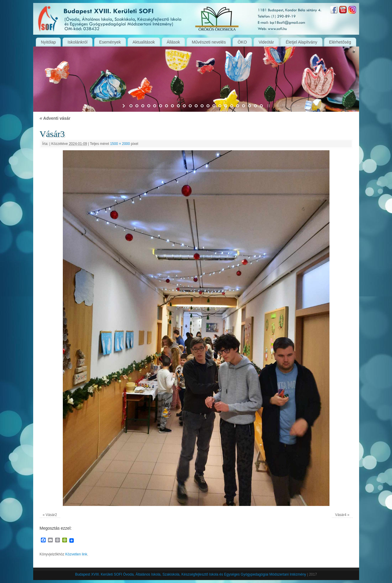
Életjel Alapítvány (301, 42)
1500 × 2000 (120, 144)
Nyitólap (48, 42)
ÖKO (242, 42)
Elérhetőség (340, 42)
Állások (173, 42)
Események (110, 42)
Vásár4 (341, 515)
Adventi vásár (55, 118)
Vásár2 (51, 515)
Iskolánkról (77, 42)
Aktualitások (144, 42)
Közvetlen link (76, 554)
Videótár (266, 42)
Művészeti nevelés (209, 42)
